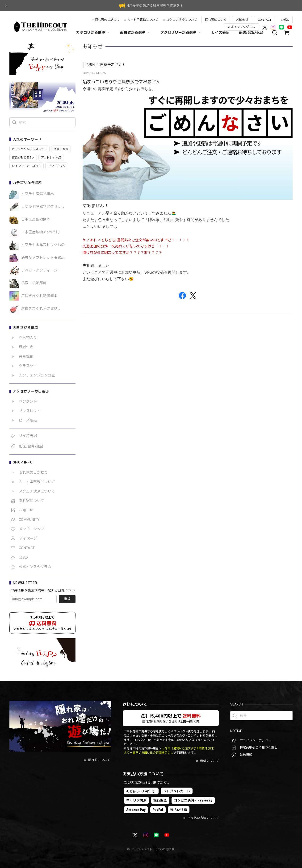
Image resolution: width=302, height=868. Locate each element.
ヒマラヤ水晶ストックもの (43, 245)
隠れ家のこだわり (107, 20)
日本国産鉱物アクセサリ (41, 232)
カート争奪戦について (143, 20)
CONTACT (265, 20)
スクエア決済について (182, 20)
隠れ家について (216, 20)
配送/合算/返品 (251, 33)
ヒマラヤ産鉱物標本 (38, 194)
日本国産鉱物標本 (36, 219)
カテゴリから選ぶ (93, 33)
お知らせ (242, 20)
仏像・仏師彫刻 (34, 283)
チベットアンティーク (39, 270)
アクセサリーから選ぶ (181, 33)
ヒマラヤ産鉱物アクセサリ (43, 207)
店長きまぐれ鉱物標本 (39, 296)
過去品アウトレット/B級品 (43, 258)
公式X (285, 20)
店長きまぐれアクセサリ (41, 309)
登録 (67, 599)
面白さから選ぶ (135, 33)
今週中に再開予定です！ (106, 65)
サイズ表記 (220, 33)
